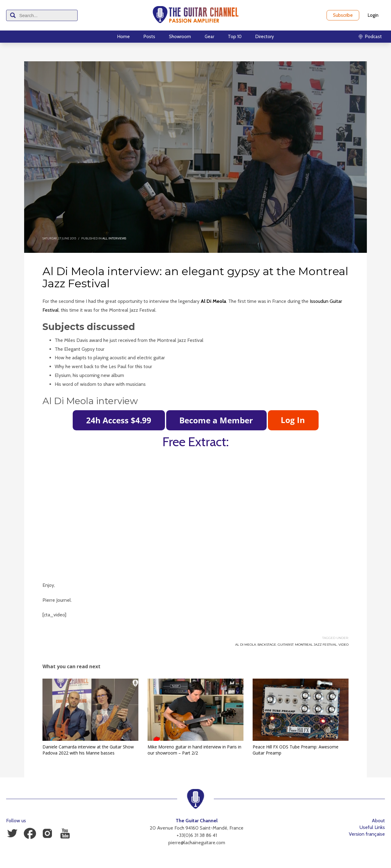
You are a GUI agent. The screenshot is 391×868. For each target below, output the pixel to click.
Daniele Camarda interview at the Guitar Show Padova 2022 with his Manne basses (88, 750)
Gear (209, 37)
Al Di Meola (213, 301)
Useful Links (372, 827)
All (105, 238)
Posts (149, 37)
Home (124, 37)
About (378, 821)
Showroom (180, 37)
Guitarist (286, 645)
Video (343, 645)
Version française (367, 834)
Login (373, 15)
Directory (265, 37)
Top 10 (235, 37)
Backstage (267, 645)
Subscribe (343, 15)
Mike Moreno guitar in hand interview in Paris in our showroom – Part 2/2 (194, 750)
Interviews (117, 238)
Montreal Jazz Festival (316, 645)
